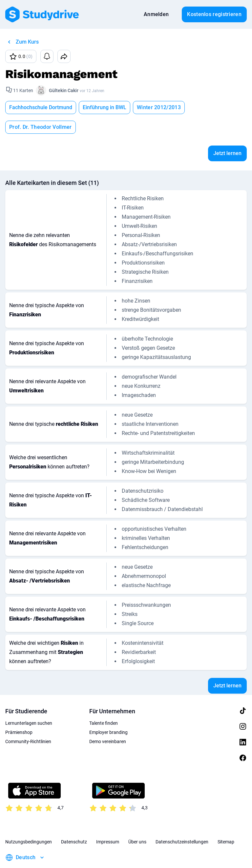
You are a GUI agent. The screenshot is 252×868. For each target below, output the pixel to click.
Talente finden (104, 703)
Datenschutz (74, 822)
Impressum (108, 822)
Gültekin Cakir (64, 90)
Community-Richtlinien (28, 722)
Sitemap (226, 822)
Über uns (137, 822)
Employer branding (108, 713)
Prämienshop (19, 713)
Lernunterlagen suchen (29, 703)
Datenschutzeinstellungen (182, 822)
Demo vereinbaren (108, 722)
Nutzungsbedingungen (29, 822)
